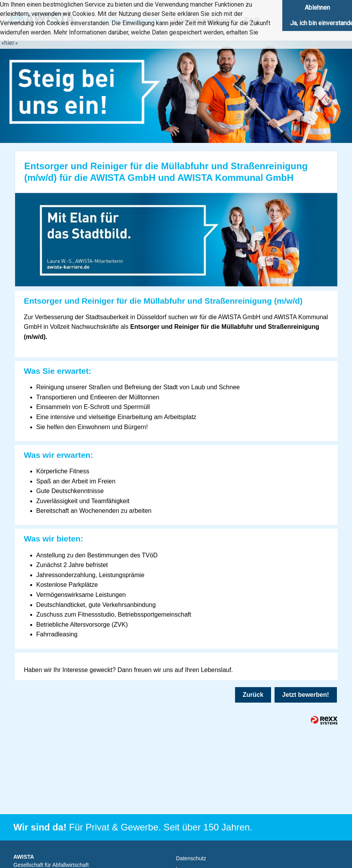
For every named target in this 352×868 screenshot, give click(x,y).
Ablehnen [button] (317, 8)
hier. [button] (10, 43)
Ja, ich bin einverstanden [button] (321, 23)
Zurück (253, 695)
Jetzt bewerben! (306, 695)
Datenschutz (191, 858)
